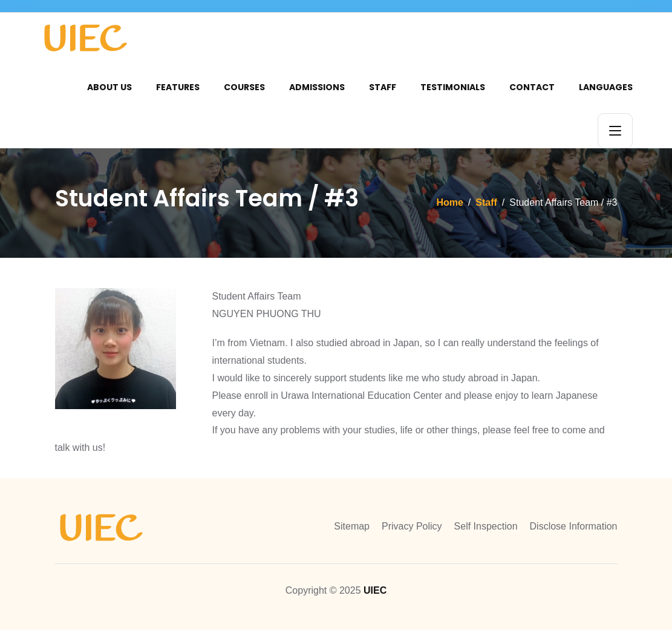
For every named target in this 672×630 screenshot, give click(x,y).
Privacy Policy (412, 526)
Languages (606, 87)
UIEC (375, 590)
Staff (383, 87)
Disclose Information (574, 526)
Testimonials (453, 87)
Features (178, 87)
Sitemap (352, 526)
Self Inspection (486, 526)
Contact (532, 87)
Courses (244, 87)
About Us (109, 87)
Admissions (317, 87)
